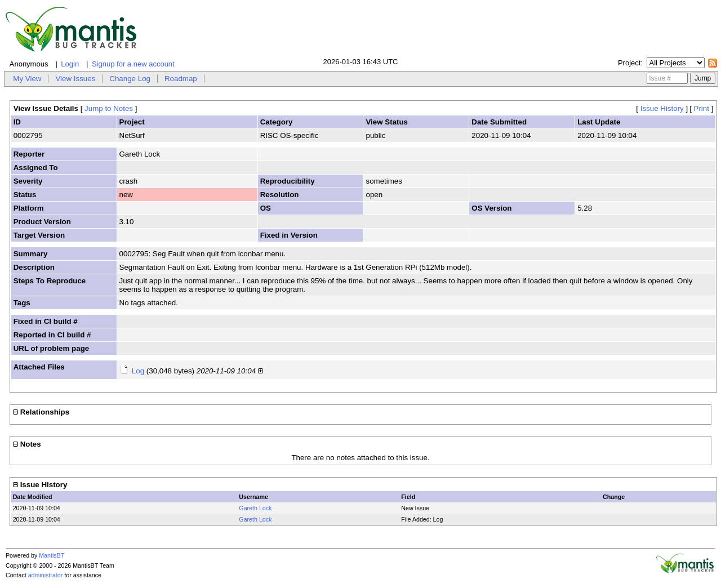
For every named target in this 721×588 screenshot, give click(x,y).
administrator (46, 575)
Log (138, 371)
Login (70, 64)
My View (27, 79)
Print (702, 108)
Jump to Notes (109, 108)
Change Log (130, 79)
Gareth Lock (255, 508)
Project (629, 63)
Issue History (662, 108)
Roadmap (181, 79)
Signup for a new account (133, 64)
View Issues (75, 79)
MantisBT (52, 555)
